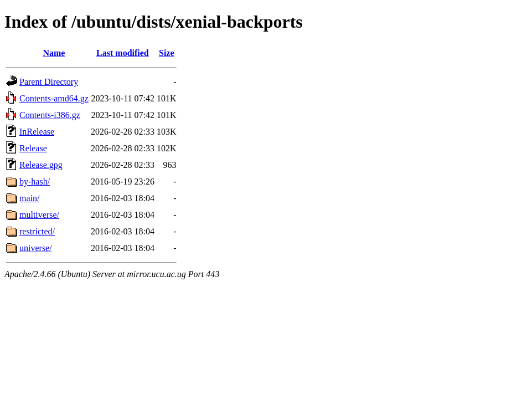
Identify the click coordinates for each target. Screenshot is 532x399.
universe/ (36, 248)
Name (54, 53)
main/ (29, 198)
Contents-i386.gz (50, 115)
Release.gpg (41, 165)
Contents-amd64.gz (54, 98)
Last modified (123, 53)
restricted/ (37, 231)
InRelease (37, 132)
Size (167, 53)
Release (33, 148)
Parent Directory (49, 82)
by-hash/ (35, 181)
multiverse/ (39, 215)
